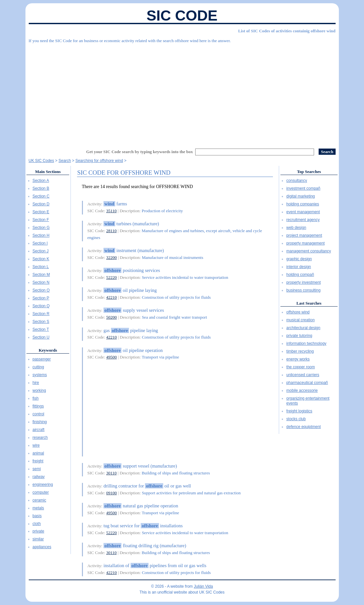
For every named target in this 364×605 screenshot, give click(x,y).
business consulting (303, 290)
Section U (41, 337)
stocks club (296, 419)
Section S (41, 322)
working (39, 390)
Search (65, 161)
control (39, 414)
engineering (43, 485)
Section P (41, 298)
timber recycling (300, 351)
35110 (111, 211)
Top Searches (309, 172)
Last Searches (309, 303)
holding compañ (300, 275)
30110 (111, 473)
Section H (41, 235)
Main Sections (48, 172)
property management (305, 243)
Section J (41, 251)
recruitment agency (303, 220)
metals (38, 508)
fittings (38, 406)
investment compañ (303, 188)
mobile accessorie (302, 390)
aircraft (39, 430)
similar (38, 539)
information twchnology (306, 343)
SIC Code (182, 16)
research (40, 438)
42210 (111, 297)
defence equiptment (303, 427)
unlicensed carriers (303, 375)
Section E (41, 212)
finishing (40, 422)
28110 (111, 231)
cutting (38, 367)
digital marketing (301, 196)
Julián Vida (204, 586)
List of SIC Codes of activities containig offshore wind (287, 31)
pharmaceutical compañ (307, 383)
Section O (41, 290)
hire (36, 383)
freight (38, 461)
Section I (40, 243)
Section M (41, 275)
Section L (41, 267)
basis (37, 516)
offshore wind (298, 312)
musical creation (301, 320)
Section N (41, 282)
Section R (41, 314)
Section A (41, 181)
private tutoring (299, 336)
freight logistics (299, 411)
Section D (41, 204)
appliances (42, 547)
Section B (41, 188)
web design (296, 228)
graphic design (299, 259)
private (39, 531)
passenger (42, 359)
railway (39, 477)
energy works (298, 359)
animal (38, 453)
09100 (111, 493)
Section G (41, 228)
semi (37, 469)
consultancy (297, 181)
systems (40, 375)
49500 (111, 357)
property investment (303, 282)
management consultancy (309, 251)
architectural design (303, 328)
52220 (111, 277)
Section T (41, 329)
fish (36, 398)
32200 (111, 257)
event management (303, 212)
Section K (41, 259)
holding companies (303, 204)
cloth (37, 524)
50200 (111, 317)
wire (36, 445)
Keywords (48, 350)
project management (304, 235)
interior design (299, 267)
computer (41, 492)
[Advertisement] (182, 93)
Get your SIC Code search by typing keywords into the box (140, 152)
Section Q (41, 306)
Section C (41, 196)
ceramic (40, 500)
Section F (41, 220)
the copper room (301, 367)
